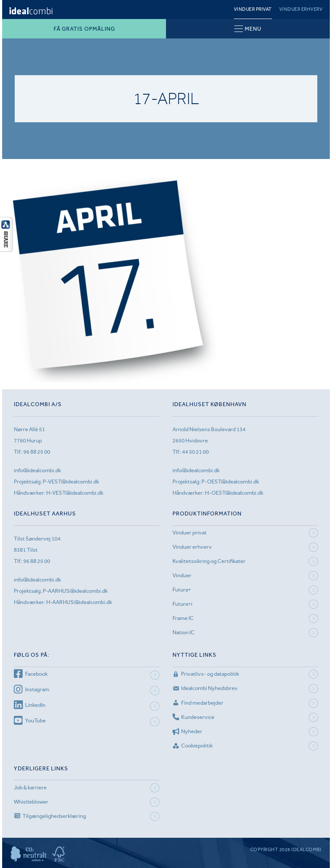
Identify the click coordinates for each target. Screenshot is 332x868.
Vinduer (182, 575)
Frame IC (183, 618)
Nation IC (184, 632)
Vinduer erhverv (301, 9)
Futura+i (182, 604)
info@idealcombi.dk (37, 470)
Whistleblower (31, 802)
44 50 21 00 (195, 452)
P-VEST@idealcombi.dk (71, 482)
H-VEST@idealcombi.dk (75, 493)
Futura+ (182, 590)
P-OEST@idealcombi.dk (230, 482)
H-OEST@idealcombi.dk (234, 493)
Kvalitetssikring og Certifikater (209, 561)
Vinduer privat (253, 9)
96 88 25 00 (37, 452)
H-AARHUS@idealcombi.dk (79, 602)
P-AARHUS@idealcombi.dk (75, 591)
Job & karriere (30, 787)
